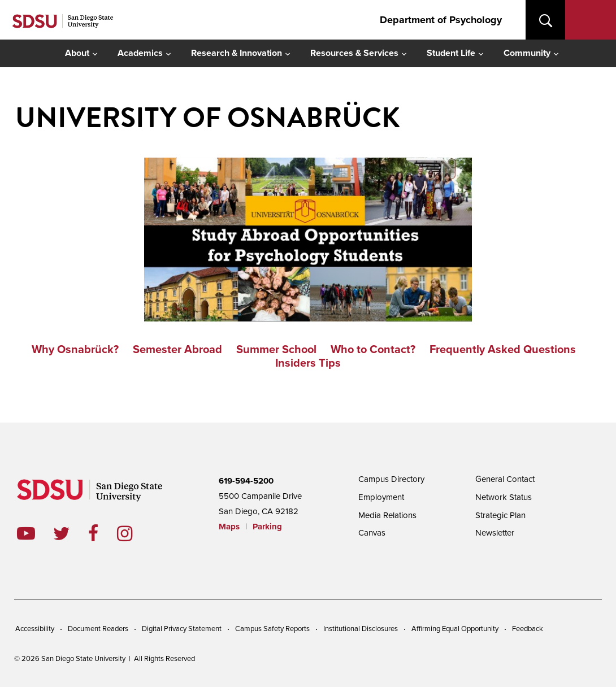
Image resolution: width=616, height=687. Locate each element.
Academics (140, 53)
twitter (71, 533)
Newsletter (495, 533)
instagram (134, 533)
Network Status (504, 497)
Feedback (528, 629)
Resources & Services (354, 53)
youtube (26, 533)
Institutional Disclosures (361, 629)
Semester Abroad (177, 350)
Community (527, 53)
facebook (103, 533)
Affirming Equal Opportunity (455, 629)
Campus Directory (391, 479)
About (77, 53)
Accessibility (35, 629)
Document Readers (98, 629)
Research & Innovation (237, 53)
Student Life (451, 53)
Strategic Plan (500, 515)
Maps (229, 527)
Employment (381, 497)
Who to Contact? (373, 350)
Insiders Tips (308, 363)
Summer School (276, 350)
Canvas (372, 533)
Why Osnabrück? (75, 350)
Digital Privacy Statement (182, 629)
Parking (267, 527)
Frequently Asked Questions (503, 350)
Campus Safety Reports (272, 629)
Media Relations (387, 515)
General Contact (505, 479)
